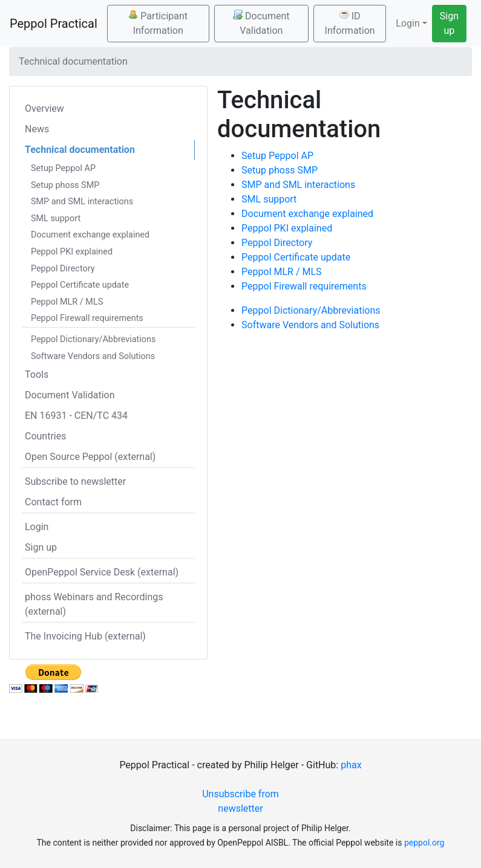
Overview (44, 108)
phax (351, 765)
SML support (56, 219)
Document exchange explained (90, 235)
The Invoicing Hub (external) (85, 636)
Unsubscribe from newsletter (240, 801)
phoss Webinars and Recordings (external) (94, 604)
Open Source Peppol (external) (90, 457)
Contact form (53, 502)
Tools (37, 374)
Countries (45, 436)
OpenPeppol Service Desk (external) (102, 572)
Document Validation (261, 23)
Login (37, 527)
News (37, 129)
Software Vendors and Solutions (93, 356)
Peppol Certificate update (80, 285)
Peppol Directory (63, 269)
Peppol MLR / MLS (67, 302)
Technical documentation (80, 150)
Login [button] (407, 23)
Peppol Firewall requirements (87, 318)
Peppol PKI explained (72, 252)
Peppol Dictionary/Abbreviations (93, 339)
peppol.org (424, 843)
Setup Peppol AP (63, 168)
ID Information (350, 23)
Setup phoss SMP (65, 185)
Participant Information (158, 23)
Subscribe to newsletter (75, 481)
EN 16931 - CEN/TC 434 (76, 416)
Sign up (449, 23)
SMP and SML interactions (82, 202)
